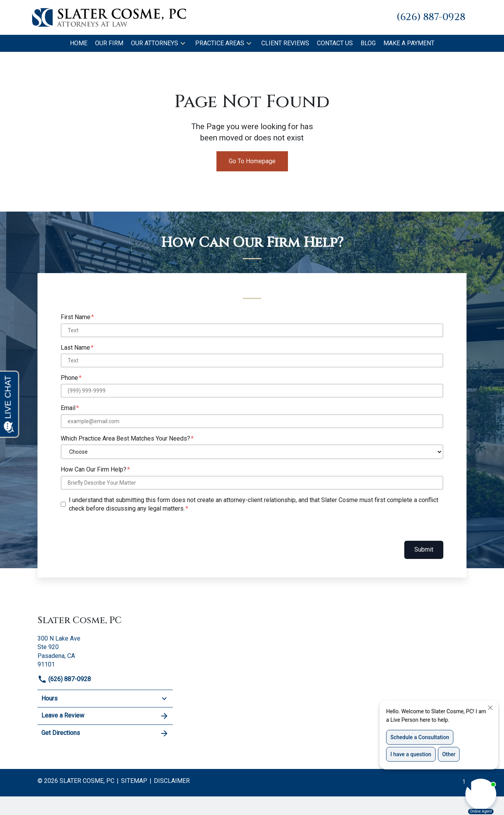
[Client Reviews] (285, 43)
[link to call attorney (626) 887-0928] (431, 17)
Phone (69, 378)
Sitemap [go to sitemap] (134, 781)
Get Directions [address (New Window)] (105, 733)
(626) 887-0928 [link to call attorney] (64, 679)
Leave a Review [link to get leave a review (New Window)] (105, 716)
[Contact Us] (335, 43)
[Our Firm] (109, 43)
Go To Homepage (252, 161)
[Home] (79, 43)
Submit (424, 549)
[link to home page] (109, 17)
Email (68, 408)
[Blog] (368, 43)
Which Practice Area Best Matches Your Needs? (125, 438)
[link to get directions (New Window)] (105, 651)
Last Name (75, 348)
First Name (76, 317)
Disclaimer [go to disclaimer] (172, 781)
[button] (183, 43)
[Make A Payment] (409, 43)
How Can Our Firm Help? (94, 469)
